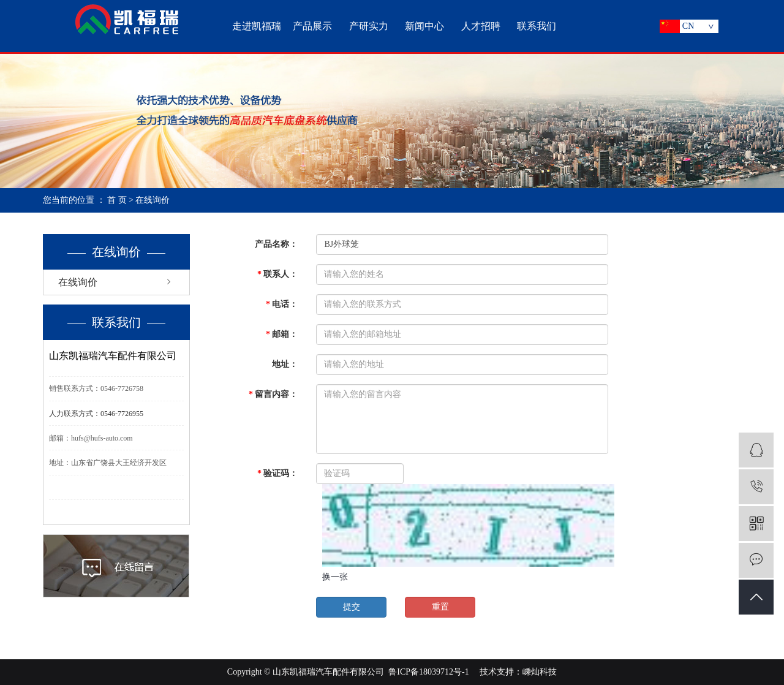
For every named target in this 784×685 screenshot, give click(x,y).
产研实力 (369, 26)
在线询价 (78, 282)
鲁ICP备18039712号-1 (428, 672)
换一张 (335, 577)
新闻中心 (424, 26)
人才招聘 (481, 26)
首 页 (117, 200)
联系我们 (537, 26)
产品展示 (312, 26)
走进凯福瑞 (257, 26)
